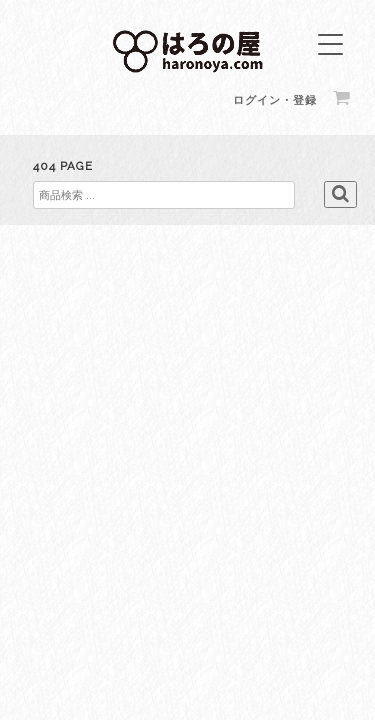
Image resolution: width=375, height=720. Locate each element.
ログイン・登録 (275, 100)
